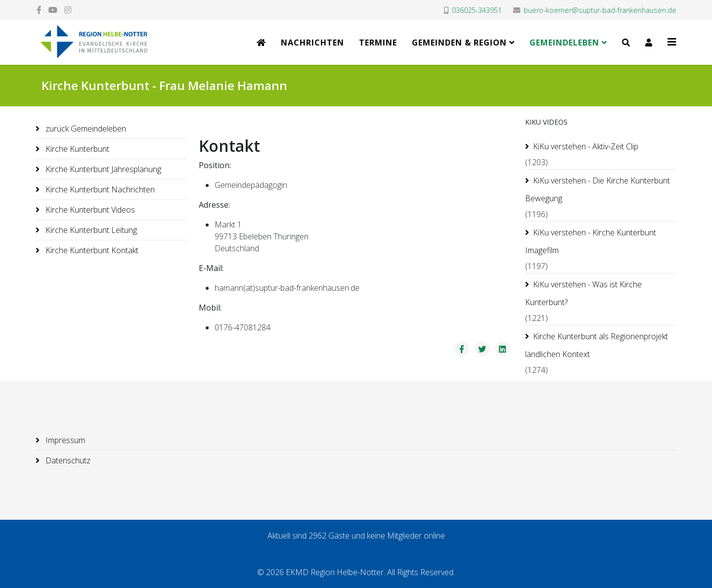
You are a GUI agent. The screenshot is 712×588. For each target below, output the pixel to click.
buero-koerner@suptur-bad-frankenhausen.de (600, 10)
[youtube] (53, 10)
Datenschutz (67, 460)
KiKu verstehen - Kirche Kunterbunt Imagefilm (591, 241)
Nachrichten (312, 43)
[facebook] (39, 10)
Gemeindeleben (564, 43)
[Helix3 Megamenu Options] (672, 42)
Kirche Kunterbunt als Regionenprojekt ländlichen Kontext (597, 345)
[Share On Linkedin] (502, 349)
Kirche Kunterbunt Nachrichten (99, 189)
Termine (378, 43)
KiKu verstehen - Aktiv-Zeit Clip (586, 146)
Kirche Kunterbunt (76, 149)
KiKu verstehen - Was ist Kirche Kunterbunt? (583, 293)
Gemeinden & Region (459, 43)
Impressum (64, 440)
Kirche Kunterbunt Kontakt (91, 250)
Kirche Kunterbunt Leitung (90, 230)
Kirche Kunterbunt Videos (89, 210)
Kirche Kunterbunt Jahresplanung (102, 169)
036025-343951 (477, 10)
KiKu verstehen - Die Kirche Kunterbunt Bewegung (598, 189)
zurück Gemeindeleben (85, 129)
